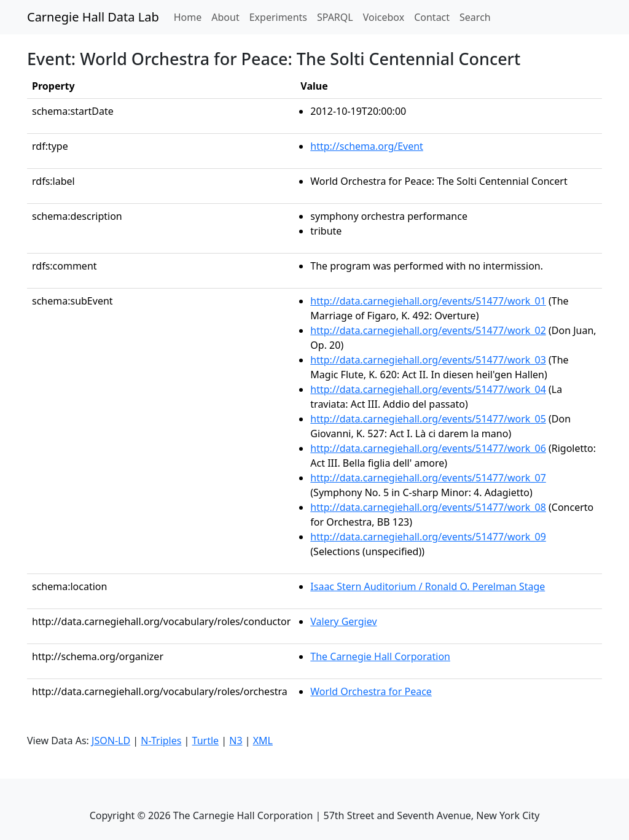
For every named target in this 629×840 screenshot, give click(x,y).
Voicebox (384, 17)
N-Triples (161, 741)
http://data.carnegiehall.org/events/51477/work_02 (428, 330)
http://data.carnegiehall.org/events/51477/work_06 (428, 448)
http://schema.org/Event (367, 146)
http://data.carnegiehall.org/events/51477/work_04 (428, 389)
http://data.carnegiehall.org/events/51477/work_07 (428, 478)
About (225, 17)
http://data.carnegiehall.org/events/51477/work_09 (428, 537)
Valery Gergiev (343, 621)
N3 (236, 741)
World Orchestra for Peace (371, 691)
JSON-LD (111, 741)
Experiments (278, 17)
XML (263, 741)
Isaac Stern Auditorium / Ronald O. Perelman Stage (428, 586)
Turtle (206, 741)
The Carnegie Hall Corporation (380, 656)
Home (190, 17)
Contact (432, 17)
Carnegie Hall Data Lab (93, 17)
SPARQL (335, 17)
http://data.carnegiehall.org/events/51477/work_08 (428, 507)
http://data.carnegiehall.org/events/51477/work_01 (428, 301)
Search (475, 17)
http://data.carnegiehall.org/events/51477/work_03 (428, 360)
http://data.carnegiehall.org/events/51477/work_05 (428, 419)
